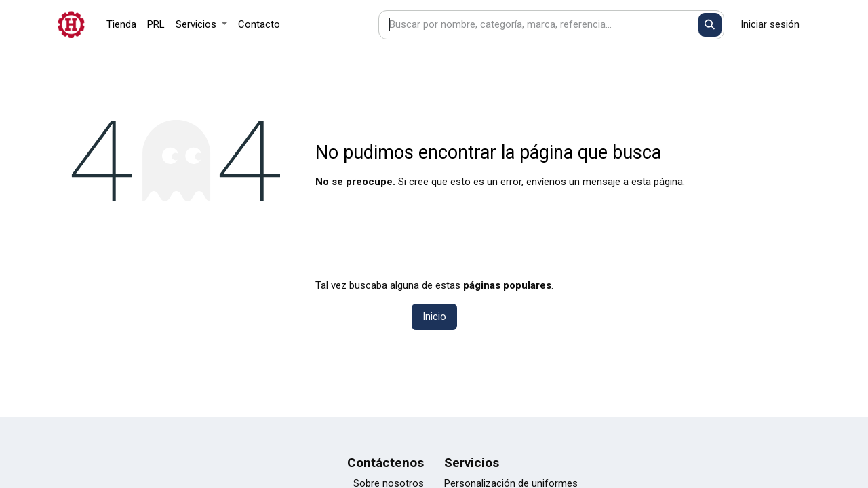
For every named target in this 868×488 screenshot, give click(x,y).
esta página (657, 182)
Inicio (434, 317)
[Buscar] (710, 25)
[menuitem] (121, 25)
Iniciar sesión (770, 24)
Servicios (472, 463)
